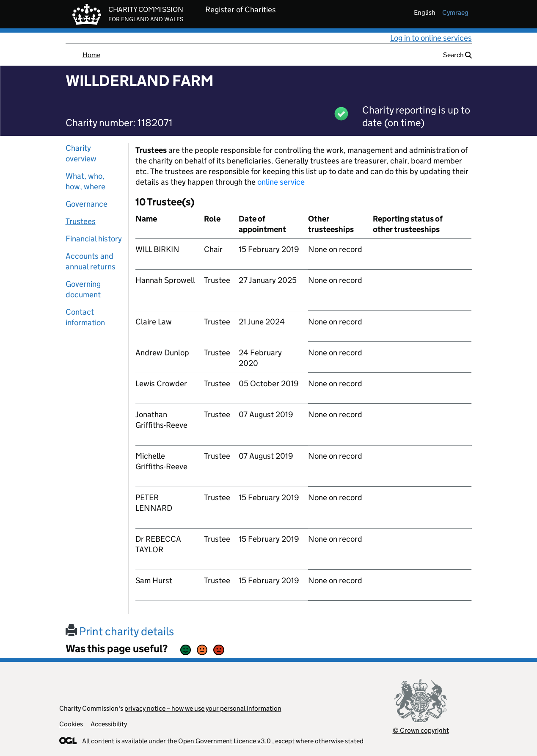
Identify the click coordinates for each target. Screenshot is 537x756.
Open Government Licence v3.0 (224, 741)
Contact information (85, 317)
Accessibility (109, 724)
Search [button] (457, 55)
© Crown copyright (421, 730)
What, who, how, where (85, 181)
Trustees (81, 221)
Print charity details (120, 631)
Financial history (94, 239)
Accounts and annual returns (91, 261)
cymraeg (455, 12)
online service (281, 182)
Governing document (83, 289)
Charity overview (81, 153)
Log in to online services (431, 38)
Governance (87, 204)
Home (91, 55)
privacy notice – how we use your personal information (203, 708)
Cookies (71, 724)
